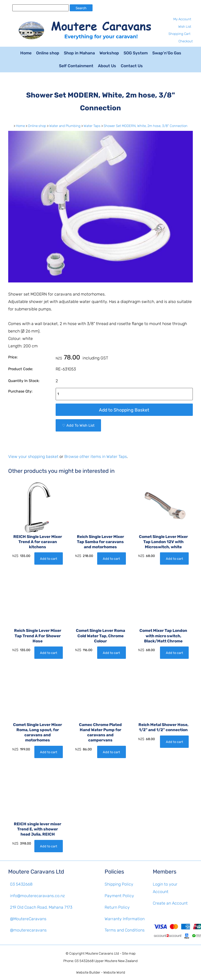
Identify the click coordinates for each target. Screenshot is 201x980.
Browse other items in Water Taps (96, 457)
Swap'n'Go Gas (167, 53)
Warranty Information (125, 919)
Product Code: (21, 369)
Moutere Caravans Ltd (102, 953)
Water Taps (92, 126)
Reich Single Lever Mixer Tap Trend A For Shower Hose (38, 636)
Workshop (109, 53)
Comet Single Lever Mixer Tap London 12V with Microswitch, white (163, 542)
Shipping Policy (119, 884)
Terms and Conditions (125, 930)
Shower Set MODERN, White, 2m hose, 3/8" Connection (145, 126)
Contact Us (132, 66)
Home (26, 53)
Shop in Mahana (79, 53)
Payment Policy (119, 896)
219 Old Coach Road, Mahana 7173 (41, 907)
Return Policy (117, 907)
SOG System (136, 53)
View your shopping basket (33, 457)
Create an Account (170, 903)
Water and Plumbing (65, 126)
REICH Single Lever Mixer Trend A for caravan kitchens (38, 542)
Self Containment (76, 66)
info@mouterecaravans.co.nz (37, 896)
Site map (129, 953)
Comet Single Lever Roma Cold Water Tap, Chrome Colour (100, 636)
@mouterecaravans (28, 930)
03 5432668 (21, 884)
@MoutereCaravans (28, 919)
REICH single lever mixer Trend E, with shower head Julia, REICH (38, 829)
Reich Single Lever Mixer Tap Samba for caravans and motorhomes (100, 542)
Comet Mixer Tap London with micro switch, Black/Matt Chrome (163, 636)
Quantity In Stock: (24, 381)
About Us (107, 66)
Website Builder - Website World (101, 972)
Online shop (48, 53)
